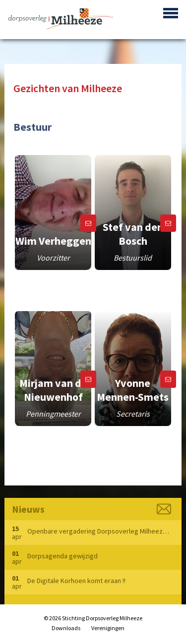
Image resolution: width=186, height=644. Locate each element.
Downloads (66, 628)
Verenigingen (108, 628)
